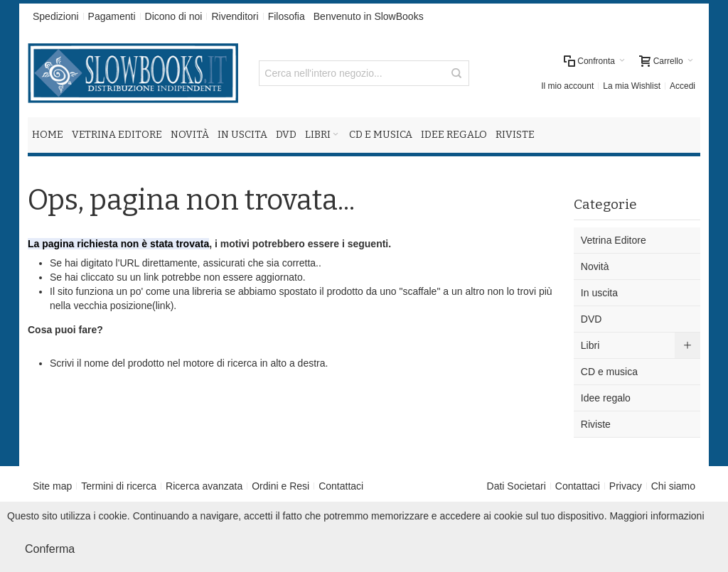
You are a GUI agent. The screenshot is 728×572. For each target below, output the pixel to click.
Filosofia (287, 16)
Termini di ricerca (119, 486)
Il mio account (567, 86)
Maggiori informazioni (657, 516)
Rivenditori (235, 16)
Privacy (626, 486)
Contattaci (341, 486)
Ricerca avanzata (204, 486)
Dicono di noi (174, 16)
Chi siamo (673, 486)
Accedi (682, 86)
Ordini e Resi (280, 486)
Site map (52, 486)
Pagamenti (112, 16)
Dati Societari (516, 486)
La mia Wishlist (632, 86)
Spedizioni (56, 16)
